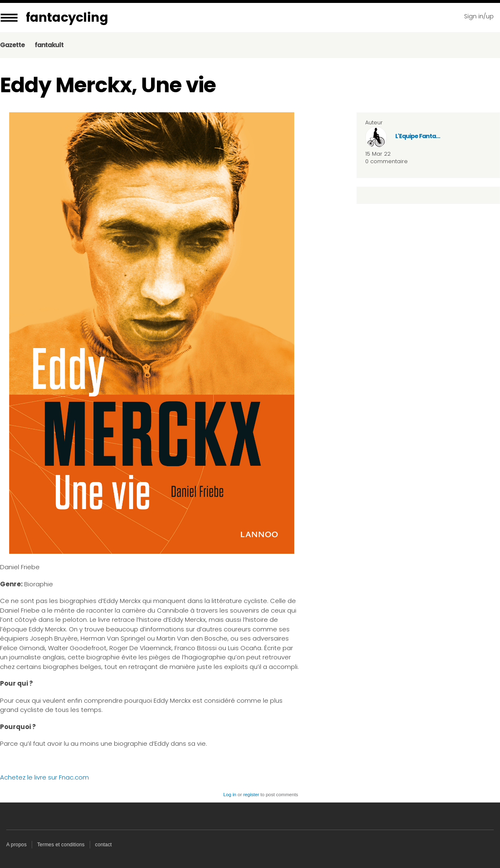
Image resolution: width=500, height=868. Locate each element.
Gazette (12, 45)
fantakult (49, 45)
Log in (230, 795)
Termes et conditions (61, 845)
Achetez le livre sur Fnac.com (44, 777)
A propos (16, 845)
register (251, 795)
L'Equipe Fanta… (418, 136)
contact (104, 845)
